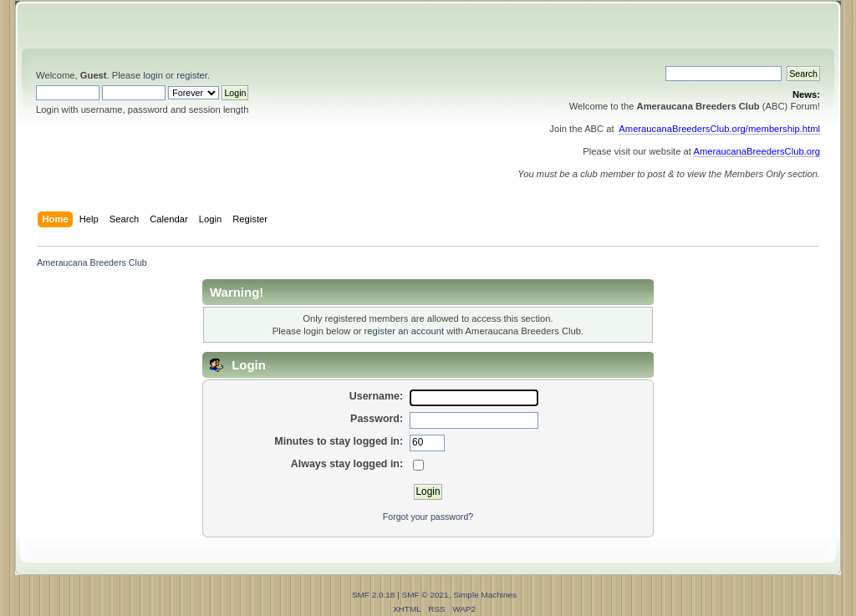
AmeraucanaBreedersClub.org (757, 151)
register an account (404, 331)
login (153, 75)
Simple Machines (485, 595)
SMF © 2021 (425, 595)
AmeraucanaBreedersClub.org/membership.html (719, 129)
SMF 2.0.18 (374, 595)
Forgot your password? (428, 517)
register (192, 75)
